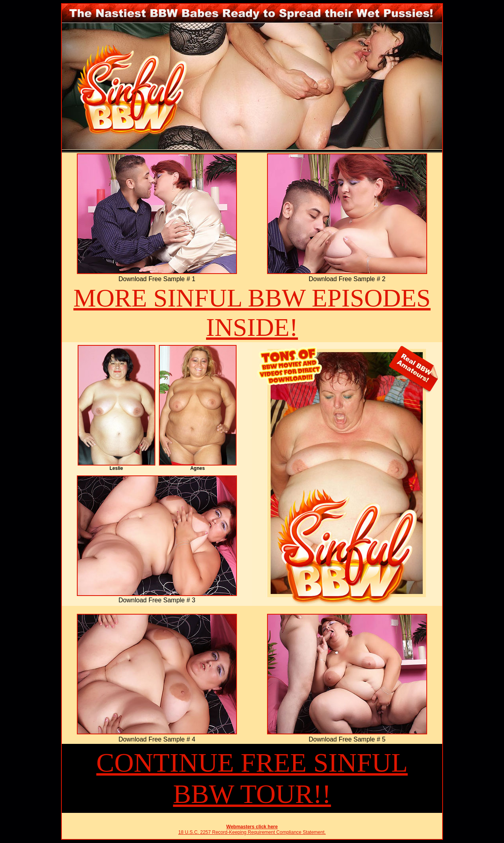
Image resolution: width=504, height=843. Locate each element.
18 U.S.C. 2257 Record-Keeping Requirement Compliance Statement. (252, 832)
